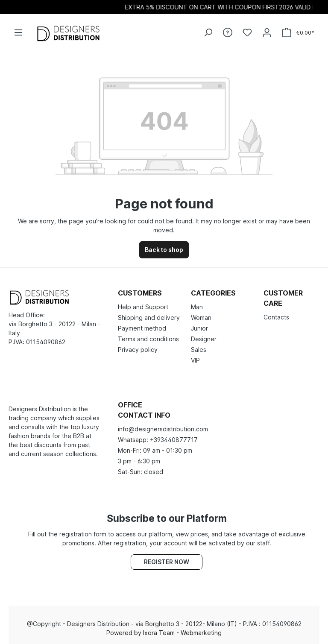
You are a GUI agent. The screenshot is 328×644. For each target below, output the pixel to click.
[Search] (208, 32)
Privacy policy (138, 350)
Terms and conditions (148, 339)
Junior (199, 328)
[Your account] (267, 32)
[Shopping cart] (298, 33)
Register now (167, 562)
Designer (204, 339)
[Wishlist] (247, 32)
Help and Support (143, 307)
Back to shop (164, 250)
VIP (195, 360)
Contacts (276, 317)
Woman (201, 318)
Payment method (142, 328)
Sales (199, 350)
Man (197, 307)
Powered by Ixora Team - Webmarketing (164, 633)
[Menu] (18, 32)
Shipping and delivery (149, 318)
